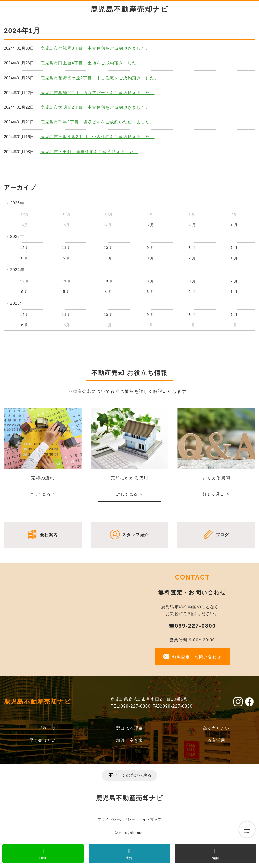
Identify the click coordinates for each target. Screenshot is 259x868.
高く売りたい (216, 728)
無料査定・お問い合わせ (197, 657)
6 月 (25, 258)
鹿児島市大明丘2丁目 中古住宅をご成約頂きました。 (95, 107)
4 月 (109, 258)
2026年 (17, 203)
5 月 (67, 258)
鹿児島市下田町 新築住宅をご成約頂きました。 (89, 152)
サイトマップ (150, 819)
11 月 (67, 248)
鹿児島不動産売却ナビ (129, 9)
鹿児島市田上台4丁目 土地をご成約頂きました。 (91, 63)
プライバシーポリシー (116, 819)
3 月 (150, 225)
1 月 (234, 225)
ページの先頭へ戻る (132, 775)
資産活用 (216, 740)
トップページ (43, 728)
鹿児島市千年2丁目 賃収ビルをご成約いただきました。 (98, 122)
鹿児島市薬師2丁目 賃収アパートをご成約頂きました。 (98, 93)
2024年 (17, 270)
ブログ (222, 535)
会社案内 (49, 535)
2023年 (17, 303)
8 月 (192, 248)
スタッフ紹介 (136, 535)
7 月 (234, 248)
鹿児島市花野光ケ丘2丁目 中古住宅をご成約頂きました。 (100, 78)
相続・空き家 (129, 740)
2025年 (17, 236)
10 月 (109, 248)
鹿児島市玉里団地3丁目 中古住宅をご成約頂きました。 (98, 137)
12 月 (25, 248)
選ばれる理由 (129, 728)
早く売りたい (43, 740)
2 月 (192, 225)
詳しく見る (40, 494)
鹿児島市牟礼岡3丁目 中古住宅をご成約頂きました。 (95, 48)
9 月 (150, 248)
